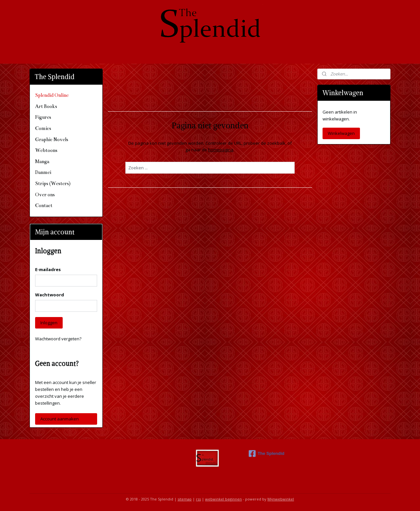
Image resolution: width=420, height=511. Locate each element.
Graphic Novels (52, 139)
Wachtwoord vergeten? (58, 339)
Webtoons (46, 150)
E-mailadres (48, 269)
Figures (43, 117)
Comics (43, 128)
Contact (44, 205)
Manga (42, 161)
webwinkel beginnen (223, 499)
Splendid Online (52, 95)
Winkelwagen (341, 133)
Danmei (43, 172)
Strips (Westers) (53, 183)
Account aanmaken (60, 419)
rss (198, 499)
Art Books (46, 106)
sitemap (185, 499)
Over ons (45, 195)
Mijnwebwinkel (281, 499)
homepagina (221, 150)
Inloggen (49, 323)
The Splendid (267, 454)
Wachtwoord (50, 295)
